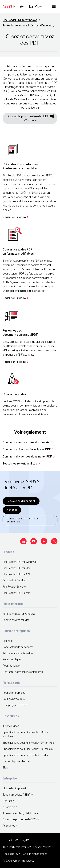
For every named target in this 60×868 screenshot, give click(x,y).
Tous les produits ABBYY (17, 795)
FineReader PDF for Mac (17, 568)
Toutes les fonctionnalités (21, 464)
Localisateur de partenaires (18, 647)
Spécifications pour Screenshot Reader (25, 755)
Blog (5, 768)
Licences (8, 641)
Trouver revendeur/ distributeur (20, 813)
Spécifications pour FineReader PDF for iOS (28, 749)
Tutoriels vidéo (11, 726)
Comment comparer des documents (28, 442)
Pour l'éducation (12, 666)
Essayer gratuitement (21, 501)
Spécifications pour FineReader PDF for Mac (28, 743)
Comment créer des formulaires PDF (28, 449)
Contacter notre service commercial (23, 520)
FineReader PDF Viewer (16, 593)
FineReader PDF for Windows (20, 20)
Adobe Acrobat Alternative (18, 653)
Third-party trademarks (16, 847)
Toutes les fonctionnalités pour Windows (27, 26)
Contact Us (9, 840)
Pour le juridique (12, 659)
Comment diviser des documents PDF (29, 457)
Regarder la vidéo (16, 217)
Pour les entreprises (14, 693)
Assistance (9, 826)
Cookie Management (35, 854)
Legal (24, 840)
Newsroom (9, 807)
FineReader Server (13, 587)
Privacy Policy (41, 847)
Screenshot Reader (14, 580)
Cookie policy (10, 854)
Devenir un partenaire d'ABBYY (20, 820)
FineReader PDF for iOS (16, 574)
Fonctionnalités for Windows (19, 614)
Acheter (12, 510)
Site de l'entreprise (13, 788)
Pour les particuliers (14, 699)
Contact (7, 801)
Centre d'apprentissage (16, 761)
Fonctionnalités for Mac (16, 620)
